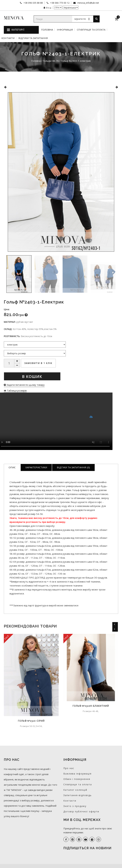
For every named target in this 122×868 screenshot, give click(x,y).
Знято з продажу (75, 806)
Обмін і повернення (77, 779)
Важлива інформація (77, 774)
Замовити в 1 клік (38, 363)
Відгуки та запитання (33, 38)
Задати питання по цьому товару (24, 385)
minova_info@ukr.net (88, 3)
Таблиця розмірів (15, 390)
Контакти (8, 38)
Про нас (69, 768)
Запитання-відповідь (78, 795)
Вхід (47, 8)
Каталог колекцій (75, 790)
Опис (12, 467)
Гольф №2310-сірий (31, 721)
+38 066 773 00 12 (59, 3)
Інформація (65, 30)
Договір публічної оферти (81, 811)
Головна (47, 30)
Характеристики (36, 467)
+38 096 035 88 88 (33, 3)
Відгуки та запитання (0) (73, 467)
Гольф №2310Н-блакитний (91, 706)
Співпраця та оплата (91, 30)
